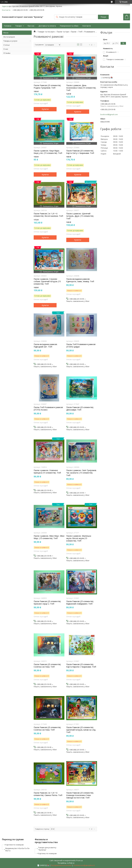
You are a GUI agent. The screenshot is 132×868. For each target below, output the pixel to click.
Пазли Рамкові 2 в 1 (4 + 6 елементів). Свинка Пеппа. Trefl (48, 794)
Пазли (73, 32)
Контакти (87, 26)
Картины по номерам (47, 853)
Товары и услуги (10, 41)
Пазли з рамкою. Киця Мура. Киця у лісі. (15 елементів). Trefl (48, 152)
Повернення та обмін (69, 26)
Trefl (80, 32)
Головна (8, 26)
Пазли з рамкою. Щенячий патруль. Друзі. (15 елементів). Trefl (80, 216)
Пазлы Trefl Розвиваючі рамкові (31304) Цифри (81, 346)
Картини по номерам (14, 845)
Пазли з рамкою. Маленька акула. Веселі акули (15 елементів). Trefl (79, 538)
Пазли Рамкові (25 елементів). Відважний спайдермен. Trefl (80, 603)
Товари (19, 26)
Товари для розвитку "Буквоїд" (47, 849)
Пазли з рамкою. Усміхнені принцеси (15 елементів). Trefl (47, 472)
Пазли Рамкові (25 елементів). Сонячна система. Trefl (47, 666)
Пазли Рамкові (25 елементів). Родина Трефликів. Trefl (47, 87)
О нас (6, 49)
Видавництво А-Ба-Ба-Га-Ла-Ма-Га (18, 849)
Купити (45, 109)
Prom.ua (79, 861)
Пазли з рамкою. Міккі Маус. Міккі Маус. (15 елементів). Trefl (49, 537)
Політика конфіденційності (84, 865)
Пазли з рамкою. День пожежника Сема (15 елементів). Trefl (81, 88)
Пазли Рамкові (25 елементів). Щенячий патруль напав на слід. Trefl (81, 730)
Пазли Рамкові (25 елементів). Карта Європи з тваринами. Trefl (81, 666)
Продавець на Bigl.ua (66, 863)
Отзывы (7, 53)
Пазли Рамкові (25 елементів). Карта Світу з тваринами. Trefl (80, 152)
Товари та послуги (46, 32)
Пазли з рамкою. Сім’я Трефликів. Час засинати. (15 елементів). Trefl (81, 473)
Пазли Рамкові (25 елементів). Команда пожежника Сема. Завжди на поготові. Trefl (80, 795)
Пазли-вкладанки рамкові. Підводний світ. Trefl (46, 346)
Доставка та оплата (47, 26)
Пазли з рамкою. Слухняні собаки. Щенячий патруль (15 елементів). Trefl (47, 281)
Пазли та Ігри (63, 32)
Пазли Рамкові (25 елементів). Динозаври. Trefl (80, 409)
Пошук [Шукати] (103, 17)
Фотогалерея (9, 37)
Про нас (31, 26)
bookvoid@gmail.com (109, 114)
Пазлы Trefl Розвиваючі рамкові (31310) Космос (48, 409)
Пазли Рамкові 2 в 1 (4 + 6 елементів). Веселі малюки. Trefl (48, 215)
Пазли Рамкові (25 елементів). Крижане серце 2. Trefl (47, 603)
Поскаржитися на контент (61, 865)
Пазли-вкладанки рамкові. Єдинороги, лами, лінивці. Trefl (80, 280)
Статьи (6, 45)
